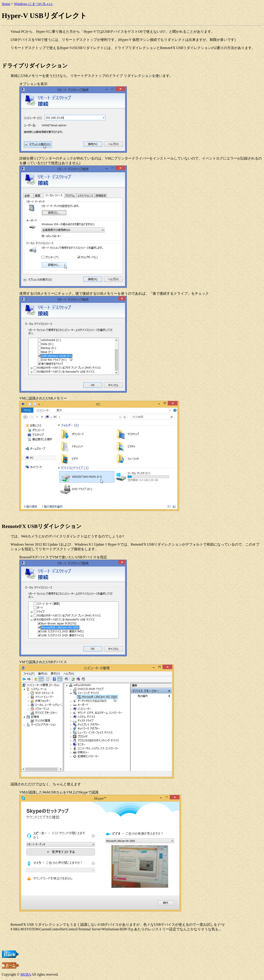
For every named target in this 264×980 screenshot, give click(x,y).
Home (6, 4)
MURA (26, 974)
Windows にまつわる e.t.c (33, 4)
